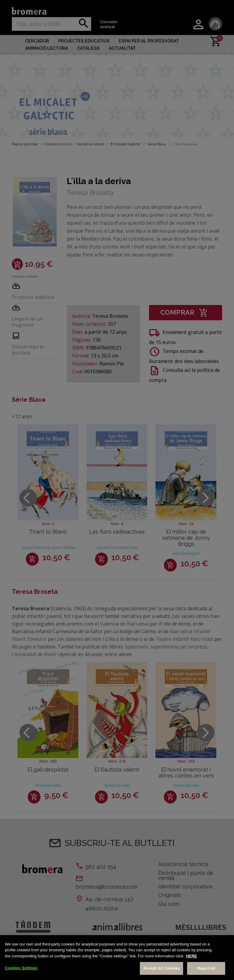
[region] (117, 958)
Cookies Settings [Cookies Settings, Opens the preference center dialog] (21, 968)
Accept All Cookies (161, 968)
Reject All (206, 968)
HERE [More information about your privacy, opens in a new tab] (192, 956)
